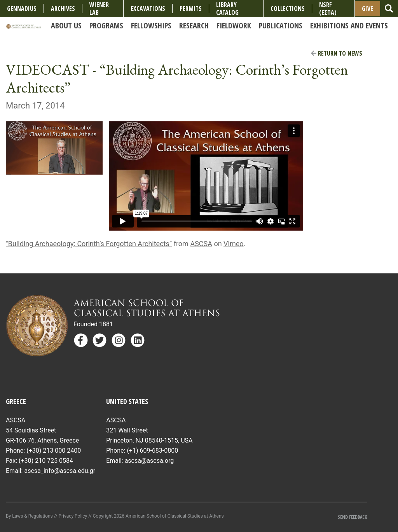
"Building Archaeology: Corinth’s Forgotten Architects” (89, 244)
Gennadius (22, 9)
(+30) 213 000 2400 (54, 451)
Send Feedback (352, 517)
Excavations (148, 9)
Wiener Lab (99, 9)
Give (367, 9)
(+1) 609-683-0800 (152, 451)
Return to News (337, 53)
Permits (191, 9)
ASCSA (201, 244)
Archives (63, 9)
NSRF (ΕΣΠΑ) (328, 9)
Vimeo (233, 244)
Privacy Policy (73, 516)
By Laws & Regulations (29, 516)
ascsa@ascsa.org (149, 461)
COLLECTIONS (288, 9)
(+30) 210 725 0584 (46, 461)
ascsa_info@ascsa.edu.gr (60, 471)
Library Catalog (227, 9)
